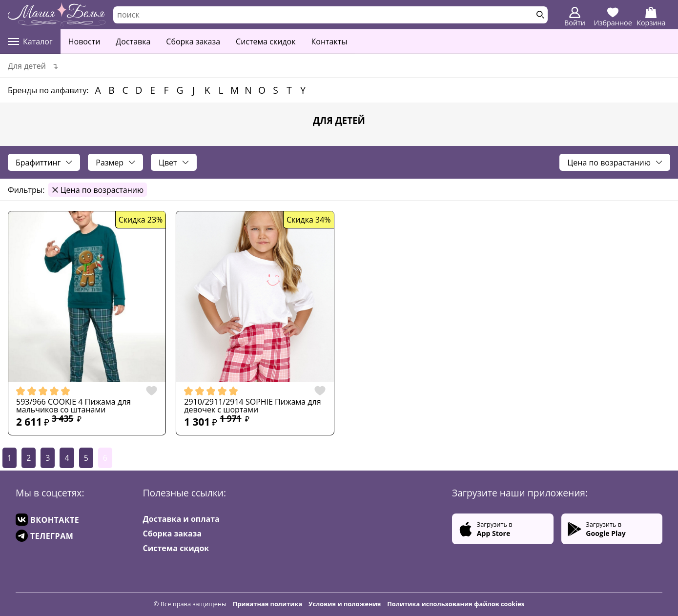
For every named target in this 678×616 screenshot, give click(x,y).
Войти (575, 17)
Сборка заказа (193, 41)
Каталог (30, 41)
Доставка (133, 41)
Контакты (329, 41)
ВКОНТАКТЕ (47, 520)
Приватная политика (268, 604)
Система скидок (266, 41)
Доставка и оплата (181, 519)
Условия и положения (345, 604)
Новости (84, 41)
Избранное (613, 17)
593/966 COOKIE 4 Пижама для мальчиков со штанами (73, 406)
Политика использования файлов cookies (456, 604)
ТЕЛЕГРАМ (44, 536)
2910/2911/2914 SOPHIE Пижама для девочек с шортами (252, 406)
